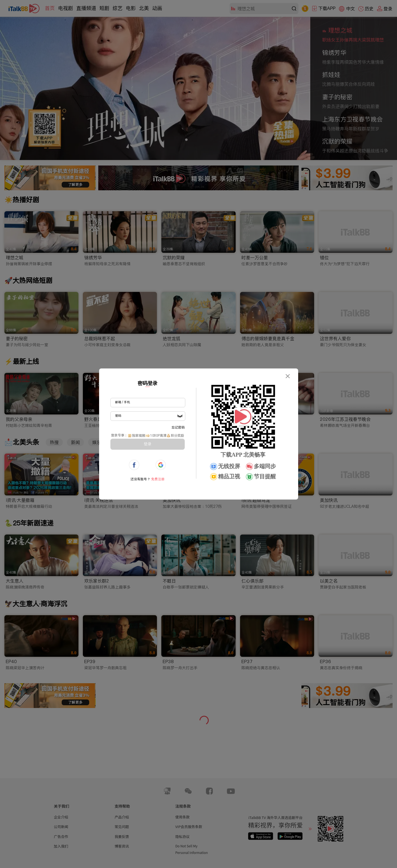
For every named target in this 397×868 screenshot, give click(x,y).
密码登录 (148, 383)
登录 (148, 444)
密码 (118, 416)
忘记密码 (178, 427)
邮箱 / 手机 (123, 402)
